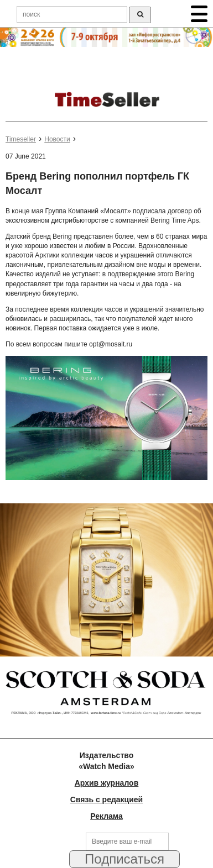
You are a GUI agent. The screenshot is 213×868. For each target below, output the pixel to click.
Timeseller (21, 139)
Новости (57, 139)
